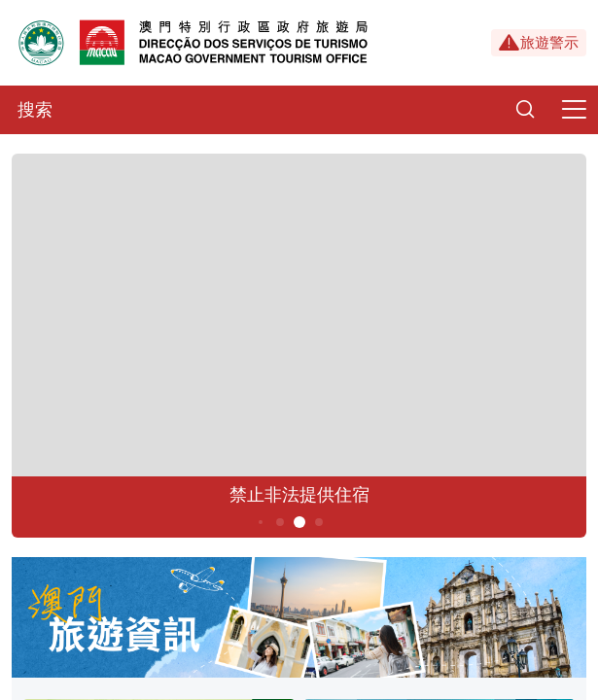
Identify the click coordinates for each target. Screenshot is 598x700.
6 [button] (318, 522)
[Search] (525, 110)
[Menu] (574, 110)
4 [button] (280, 522)
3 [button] (260, 522)
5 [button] (299, 522)
